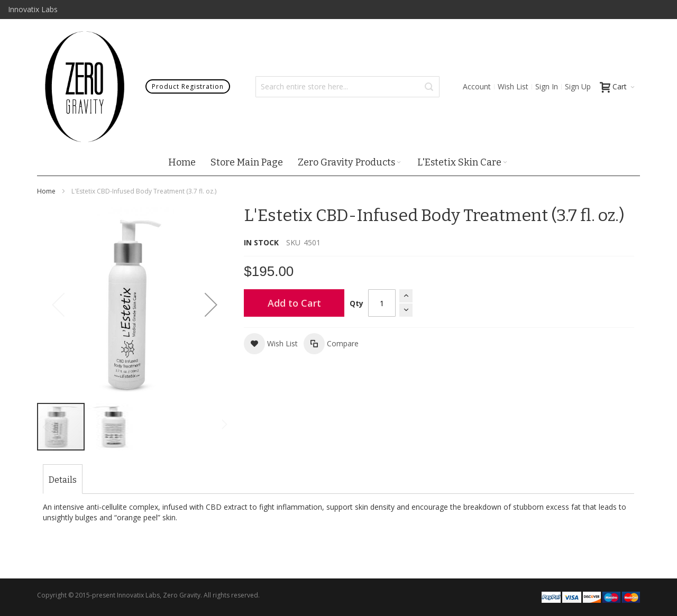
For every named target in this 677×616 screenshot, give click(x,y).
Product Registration (188, 86)
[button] (211, 304)
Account (477, 86)
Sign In (547, 86)
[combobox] (347, 87)
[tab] (63, 480)
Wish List (513, 86)
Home (46, 191)
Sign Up (578, 86)
